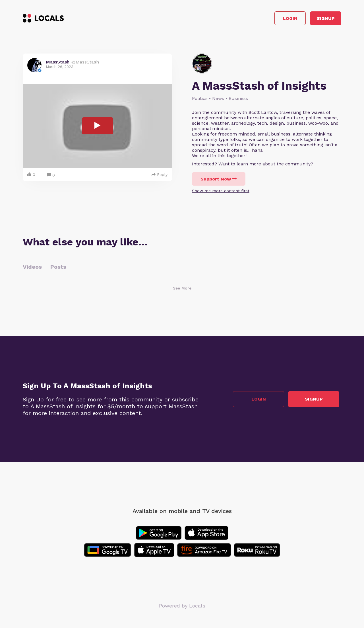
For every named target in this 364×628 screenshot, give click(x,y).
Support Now (219, 181)
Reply (160, 177)
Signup (316, 20)
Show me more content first (221, 193)
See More (182, 290)
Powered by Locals (182, 608)
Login (260, 20)
